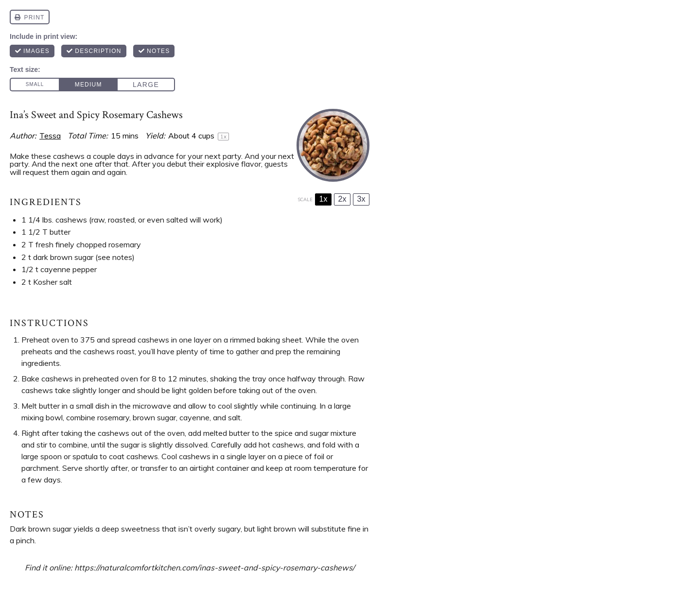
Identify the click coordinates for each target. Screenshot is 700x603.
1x (324, 199)
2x (342, 199)
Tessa (50, 136)
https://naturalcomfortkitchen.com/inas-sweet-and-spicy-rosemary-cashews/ (215, 568)
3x (361, 199)
